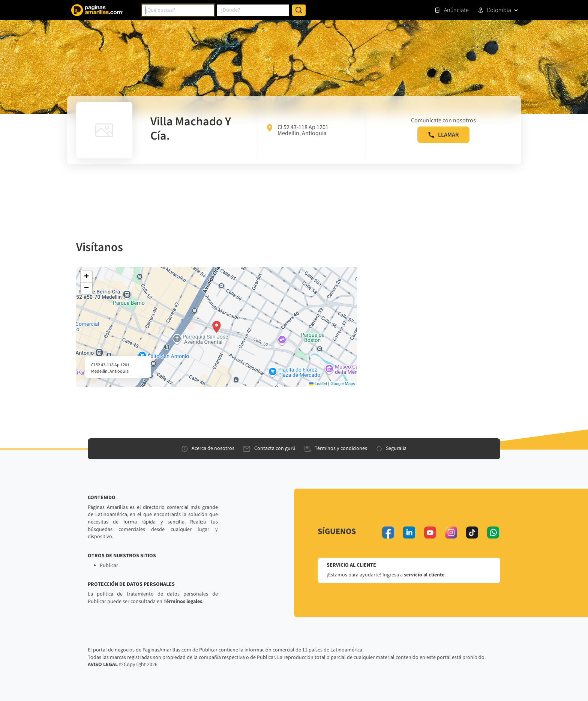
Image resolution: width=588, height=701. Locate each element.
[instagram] (451, 533)
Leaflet (318, 384)
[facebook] (388, 533)
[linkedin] (409, 533)
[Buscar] (299, 10)
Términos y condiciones (336, 448)
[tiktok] (472, 533)
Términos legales (183, 602)
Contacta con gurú (269, 448)
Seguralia (391, 448)
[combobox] (178, 10)
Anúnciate (451, 10)
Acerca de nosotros (208, 448)
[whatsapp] (493, 533)
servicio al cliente (424, 575)
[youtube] (430, 533)
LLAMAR (443, 135)
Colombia (499, 10)
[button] (217, 327)
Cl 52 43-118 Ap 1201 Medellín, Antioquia (298, 130)
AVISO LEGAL (103, 665)
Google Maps (343, 384)
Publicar (109, 566)
